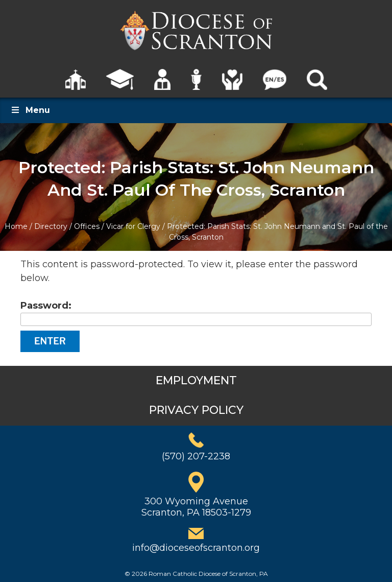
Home (16, 226)
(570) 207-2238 (196, 456)
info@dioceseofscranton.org (196, 548)
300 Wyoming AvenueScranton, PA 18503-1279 (196, 507)
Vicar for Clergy (133, 226)
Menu (30, 110)
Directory (51, 226)
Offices (87, 226)
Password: (196, 313)
